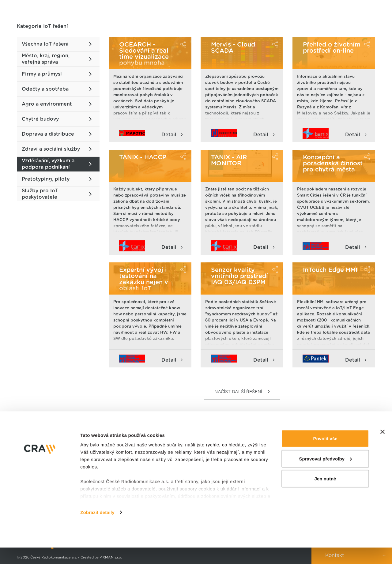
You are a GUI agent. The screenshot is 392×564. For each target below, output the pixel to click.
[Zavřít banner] (383, 448)
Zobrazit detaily (97, 529)
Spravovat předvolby (326, 475)
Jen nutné (325, 495)
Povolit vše (325, 455)
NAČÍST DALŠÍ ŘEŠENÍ (242, 391)
